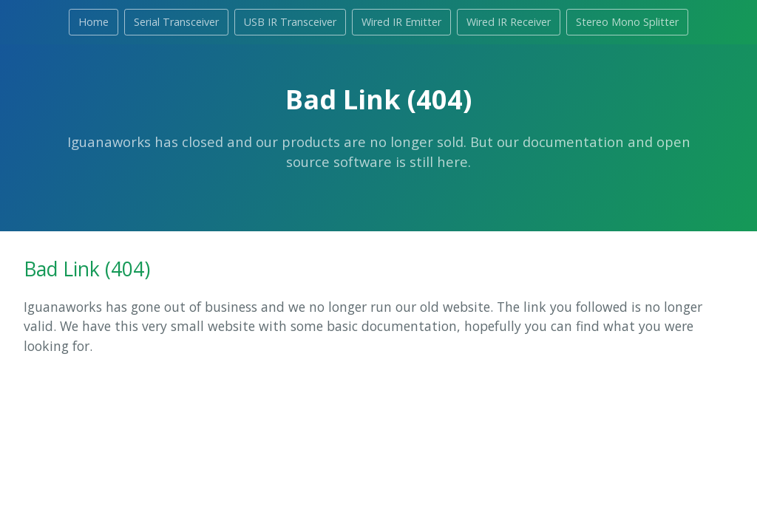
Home (94, 22)
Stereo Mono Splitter (627, 22)
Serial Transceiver (176, 22)
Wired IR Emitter (401, 22)
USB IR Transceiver (290, 22)
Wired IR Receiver (509, 22)
